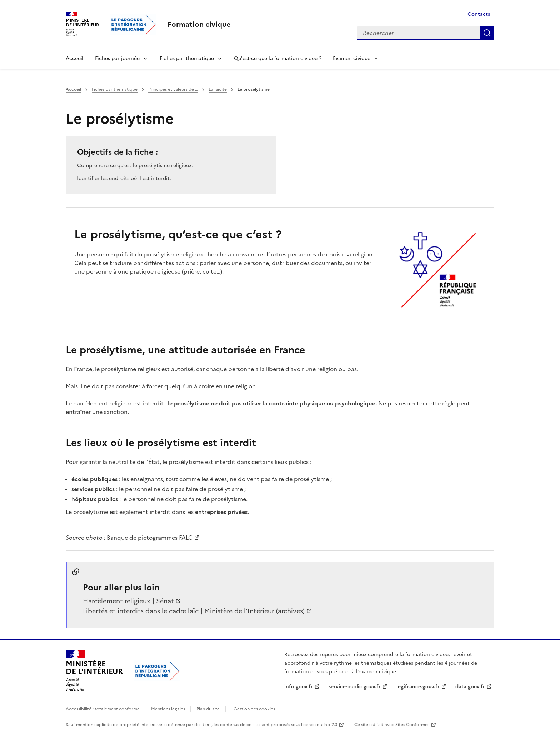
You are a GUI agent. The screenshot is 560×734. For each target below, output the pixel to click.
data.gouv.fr (470, 687)
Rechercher (487, 33)
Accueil (75, 58)
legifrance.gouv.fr (418, 687)
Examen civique (352, 58)
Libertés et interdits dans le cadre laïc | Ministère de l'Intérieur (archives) (194, 611)
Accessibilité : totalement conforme (103, 709)
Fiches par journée (117, 58)
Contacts (479, 14)
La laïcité (218, 89)
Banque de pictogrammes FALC (150, 538)
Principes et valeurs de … (173, 89)
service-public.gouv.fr (355, 687)
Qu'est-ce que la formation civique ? (278, 58)
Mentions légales (169, 709)
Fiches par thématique (187, 58)
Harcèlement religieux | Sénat (128, 601)
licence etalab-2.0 (319, 725)
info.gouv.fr (299, 687)
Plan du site (208, 709)
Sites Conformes (412, 725)
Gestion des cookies (254, 709)
